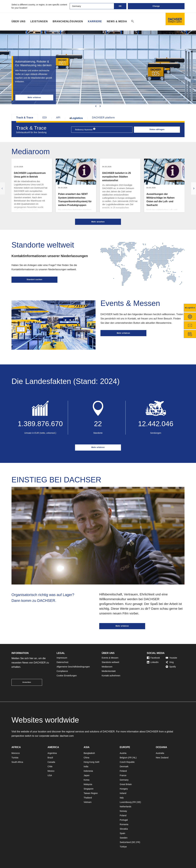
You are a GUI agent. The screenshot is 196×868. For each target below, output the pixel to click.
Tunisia (15, 758)
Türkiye (123, 847)
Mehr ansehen (98, 222)
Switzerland (125, 842)
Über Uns (19, 21)
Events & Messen (110, 658)
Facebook (153, 658)
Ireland (123, 793)
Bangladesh (89, 753)
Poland (123, 815)
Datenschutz (63, 662)
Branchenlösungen (68, 21)
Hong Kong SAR (91, 762)
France (123, 775)
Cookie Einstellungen (67, 676)
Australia (160, 753)
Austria (123, 753)
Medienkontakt (109, 671)
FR (130, 758)
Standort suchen (34, 280)
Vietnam (88, 802)
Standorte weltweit (110, 662)
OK (120, 6)
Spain (123, 833)
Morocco (16, 753)
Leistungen (39, 21)
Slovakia (124, 829)
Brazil (50, 758)
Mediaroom (107, 667)
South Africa (17, 762)
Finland (123, 771)
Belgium (124, 758)
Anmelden (27, 682)
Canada (51, 762)
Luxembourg (126, 802)
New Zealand (162, 758)
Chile (50, 766)
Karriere (95, 22)
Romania (124, 824)
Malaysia (88, 784)
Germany (124, 780)
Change (156, 6)
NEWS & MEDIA (117, 21)
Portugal (124, 820)
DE (139, 802)
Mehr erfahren (34, 98)
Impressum (62, 658)
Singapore (89, 789)
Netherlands (126, 807)
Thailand (88, 798)
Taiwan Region (91, 793)
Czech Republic (127, 762)
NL (134, 758)
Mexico (51, 771)
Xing (170, 662)
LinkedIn (153, 662)
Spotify (171, 667)
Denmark (124, 766)
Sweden (124, 838)
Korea (86, 780)
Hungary (124, 789)
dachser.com (67, 736)
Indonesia (88, 771)
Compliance (62, 671)
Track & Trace (25, 118)
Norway (123, 811)
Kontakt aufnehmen (111, 676)
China (86, 758)
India (86, 766)
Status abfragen (157, 129)
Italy (122, 798)
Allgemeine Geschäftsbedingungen (73, 667)
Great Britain (126, 784)
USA (50, 775)
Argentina (52, 753)
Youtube (171, 658)
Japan (87, 775)
